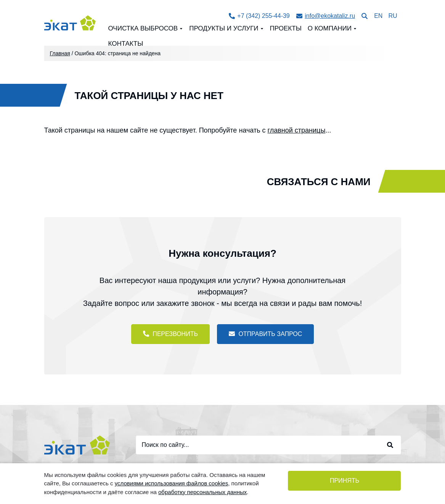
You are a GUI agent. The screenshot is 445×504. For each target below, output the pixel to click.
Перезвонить (170, 334)
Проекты (286, 28)
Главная (60, 53)
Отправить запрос (265, 334)
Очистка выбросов (143, 28)
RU (393, 16)
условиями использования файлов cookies (171, 483)
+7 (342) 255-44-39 (259, 16)
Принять (345, 481)
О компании (330, 28)
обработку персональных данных (202, 492)
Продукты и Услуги (224, 28)
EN (378, 16)
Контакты (125, 44)
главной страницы (297, 130)
